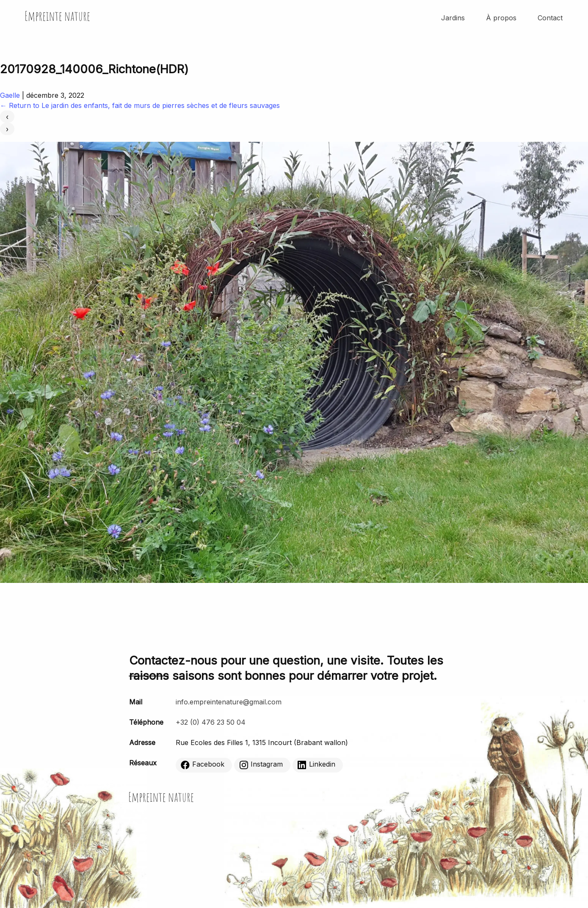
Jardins (453, 18)
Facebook (203, 764)
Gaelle (10, 95)
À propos (501, 18)
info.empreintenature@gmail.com (229, 702)
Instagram (261, 764)
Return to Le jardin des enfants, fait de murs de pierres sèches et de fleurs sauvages (140, 105)
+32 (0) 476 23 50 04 (211, 722)
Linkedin (316, 764)
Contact (550, 18)
